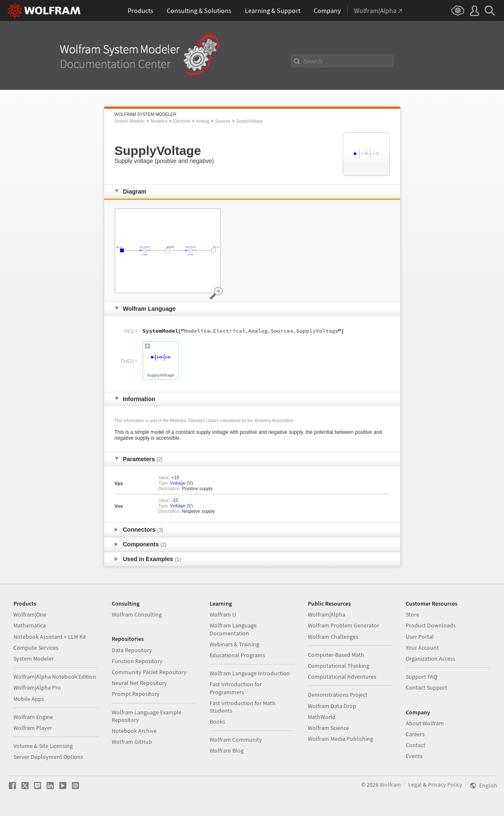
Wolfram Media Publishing (340, 739)
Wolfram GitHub (132, 742)
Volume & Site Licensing (43, 746)
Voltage (178, 483)
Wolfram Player (33, 728)
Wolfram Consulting (137, 614)
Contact (416, 745)
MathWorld (322, 717)
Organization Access (430, 659)
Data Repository (132, 650)
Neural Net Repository (139, 683)
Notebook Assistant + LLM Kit (50, 637)
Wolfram (390, 785)
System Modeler (130, 121)
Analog (203, 121)
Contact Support (427, 687)
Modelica (159, 121)
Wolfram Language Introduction (250, 673)
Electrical (182, 121)
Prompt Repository (136, 694)
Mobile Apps (29, 699)
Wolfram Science (328, 728)
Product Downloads (431, 625)
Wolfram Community (236, 740)
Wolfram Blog (227, 750)
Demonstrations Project (338, 695)
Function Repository (137, 661)
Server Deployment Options (48, 757)
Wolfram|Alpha (327, 614)
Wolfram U (223, 614)
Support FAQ (421, 677)
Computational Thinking (339, 666)
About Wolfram (425, 723)
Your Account (422, 648)
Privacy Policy (445, 785)
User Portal (420, 637)
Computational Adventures (342, 677)
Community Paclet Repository (149, 672)
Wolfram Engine (33, 717)
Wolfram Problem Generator (344, 625)
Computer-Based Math (336, 655)
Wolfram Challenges (333, 637)
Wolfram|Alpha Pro (37, 687)
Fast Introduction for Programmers (236, 688)
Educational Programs (237, 655)
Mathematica (30, 625)
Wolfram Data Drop (332, 706)
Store (412, 614)
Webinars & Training (234, 644)
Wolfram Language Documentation (233, 629)
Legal (415, 785)
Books (217, 722)
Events (414, 756)
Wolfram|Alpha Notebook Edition (55, 677)
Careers (415, 734)
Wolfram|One (30, 614)
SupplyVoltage (249, 121)
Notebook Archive (134, 731)
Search (313, 61)
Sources (223, 121)
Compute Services (36, 648)
